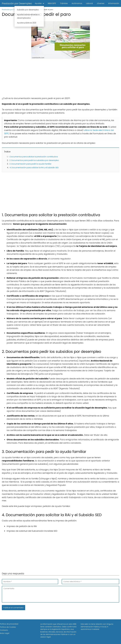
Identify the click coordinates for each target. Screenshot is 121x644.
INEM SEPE (52, 3)
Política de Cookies (8, 627)
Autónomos (77, 3)
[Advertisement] (60, 80)
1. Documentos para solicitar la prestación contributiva (33, 157)
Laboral (89, 3)
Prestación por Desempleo (17, 3)
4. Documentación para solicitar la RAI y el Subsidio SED (34, 168)
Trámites (64, 3)
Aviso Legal (5, 633)
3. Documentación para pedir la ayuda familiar (30, 164)
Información (114, 3)
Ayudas (38, 3)
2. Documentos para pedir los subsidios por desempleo (34, 160)
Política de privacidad (9, 624)
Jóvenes (100, 3)
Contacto (4, 630)
